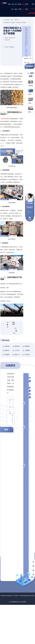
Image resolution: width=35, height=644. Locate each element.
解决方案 (20, 7)
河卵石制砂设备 (5, 119)
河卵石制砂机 (31, 94)
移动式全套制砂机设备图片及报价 (9, 327)
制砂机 (31, 86)
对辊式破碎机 (31, 103)
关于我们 (16, 7)
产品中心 (13, 7)
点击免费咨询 (30, 66)
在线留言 (30, 208)
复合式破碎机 (31, 112)
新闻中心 (23, 7)
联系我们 (27, 7)
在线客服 (30, 203)
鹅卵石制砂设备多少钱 (21, 346)
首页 (9, 4)
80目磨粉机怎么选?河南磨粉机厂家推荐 (15, 333)
